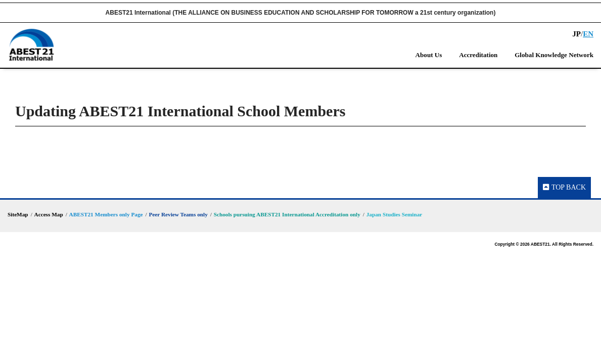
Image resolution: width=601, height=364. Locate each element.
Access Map (49, 214)
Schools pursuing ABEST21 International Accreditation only (287, 214)
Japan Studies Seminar (395, 214)
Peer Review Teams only (178, 214)
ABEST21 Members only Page (106, 214)
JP (576, 34)
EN (588, 34)
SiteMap (18, 214)
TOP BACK (564, 187)
